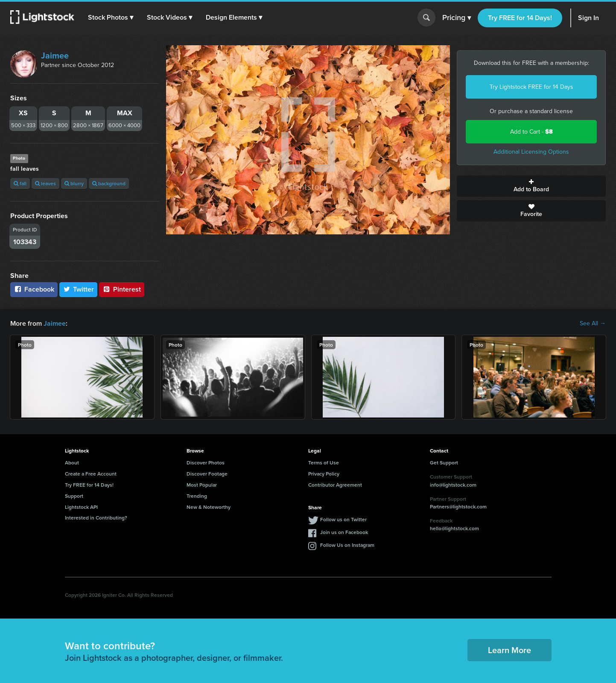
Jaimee (55, 55)
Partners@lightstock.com (458, 506)
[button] (111, 18)
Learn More (509, 650)
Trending (197, 496)
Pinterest (122, 289)
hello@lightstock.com (454, 528)
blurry (74, 183)
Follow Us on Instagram (347, 545)
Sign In (588, 18)
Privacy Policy (324, 474)
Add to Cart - (531, 132)
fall (20, 183)
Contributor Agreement (335, 485)
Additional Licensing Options (531, 152)
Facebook (34, 289)
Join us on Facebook (344, 532)
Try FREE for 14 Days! (520, 18)
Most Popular (202, 485)
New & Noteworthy (209, 507)
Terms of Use (324, 463)
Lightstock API (81, 507)
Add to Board (531, 186)
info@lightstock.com (453, 485)
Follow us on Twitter (343, 519)
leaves (45, 183)
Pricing (457, 18)
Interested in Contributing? (96, 518)
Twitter (79, 289)
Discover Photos (206, 463)
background (109, 183)
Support (74, 496)
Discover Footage (207, 474)
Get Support (444, 463)
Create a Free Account (91, 474)
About (72, 463)
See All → (593, 324)
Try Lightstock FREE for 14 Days (531, 87)
